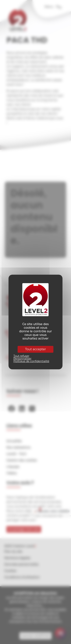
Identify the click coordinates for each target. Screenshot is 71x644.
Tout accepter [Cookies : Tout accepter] (36, 349)
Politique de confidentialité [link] (31, 361)
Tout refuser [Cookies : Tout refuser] (21, 356)
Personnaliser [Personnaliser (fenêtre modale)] (22, 359)
